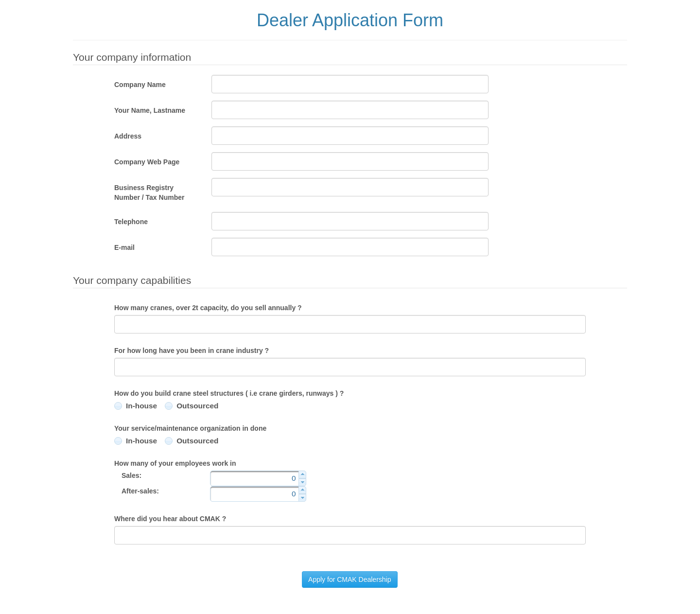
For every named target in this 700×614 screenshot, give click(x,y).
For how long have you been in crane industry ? (192, 351)
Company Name (140, 85)
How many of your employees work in (175, 463)
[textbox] (350, 84)
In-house (141, 406)
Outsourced (197, 406)
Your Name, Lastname (150, 110)
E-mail (124, 247)
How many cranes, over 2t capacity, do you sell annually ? (208, 308)
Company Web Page (147, 162)
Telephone (131, 222)
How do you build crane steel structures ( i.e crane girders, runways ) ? (229, 393)
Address (128, 136)
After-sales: (140, 491)
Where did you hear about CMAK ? (170, 519)
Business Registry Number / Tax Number (149, 193)
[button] (350, 579)
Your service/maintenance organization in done (190, 428)
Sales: (131, 475)
